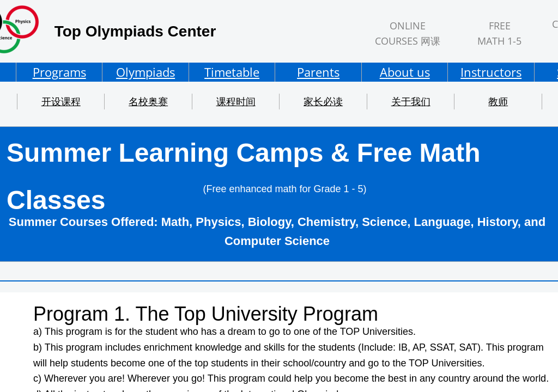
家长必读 (323, 101)
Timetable (232, 72)
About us (405, 72)
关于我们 (411, 101)
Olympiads (145, 72)
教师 (498, 101)
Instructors (491, 72)
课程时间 (236, 101)
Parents (318, 72)
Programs (59, 72)
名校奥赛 (148, 101)
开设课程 (61, 101)
